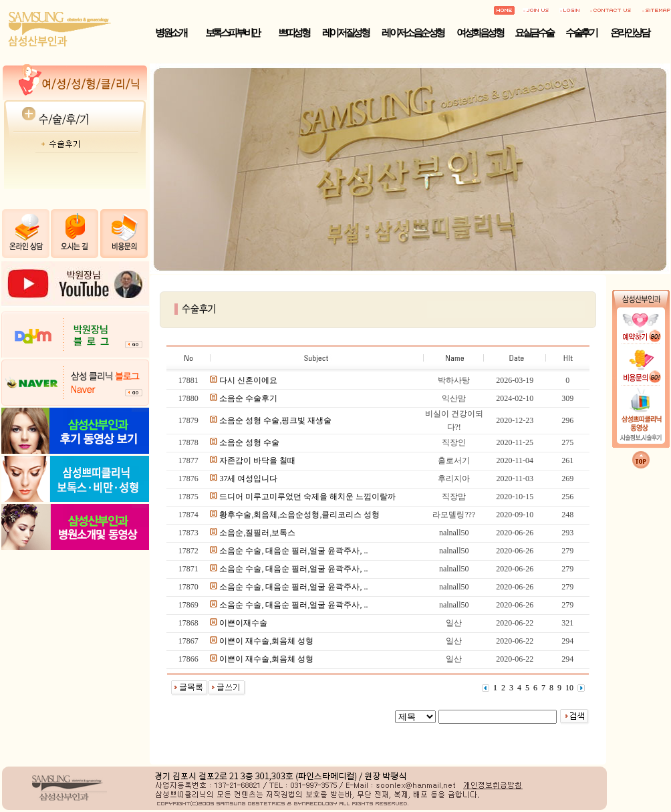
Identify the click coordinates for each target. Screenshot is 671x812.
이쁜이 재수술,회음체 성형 (266, 641)
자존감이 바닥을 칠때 (257, 460)
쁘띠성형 (293, 33)
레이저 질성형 (345, 33)
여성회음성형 (480, 33)
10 (569, 688)
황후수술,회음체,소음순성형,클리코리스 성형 (299, 515)
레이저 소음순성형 (412, 33)
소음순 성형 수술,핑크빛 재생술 (275, 420)
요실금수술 (534, 33)
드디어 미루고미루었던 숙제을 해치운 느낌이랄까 (307, 497)
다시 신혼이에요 (248, 380)
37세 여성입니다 (248, 479)
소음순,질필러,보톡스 (257, 533)
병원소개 (170, 33)
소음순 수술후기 (248, 398)
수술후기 (581, 33)
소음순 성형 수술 (249, 442)
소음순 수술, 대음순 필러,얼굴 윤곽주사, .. (293, 551)
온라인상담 (630, 33)
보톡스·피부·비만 (232, 33)
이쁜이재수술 (243, 623)
